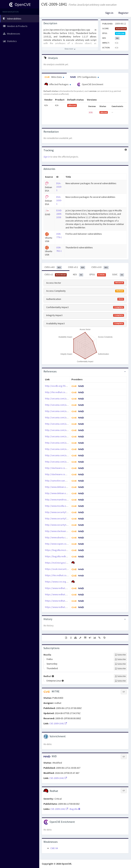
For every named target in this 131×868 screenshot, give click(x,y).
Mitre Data (54, 77)
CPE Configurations (85, 77)
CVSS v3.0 (100, 267)
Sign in (109, 13)
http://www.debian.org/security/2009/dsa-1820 (69, 487)
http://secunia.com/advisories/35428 (64, 411)
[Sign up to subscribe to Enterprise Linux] (120, 681)
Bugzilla (75, 809)
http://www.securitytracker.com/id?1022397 (67, 525)
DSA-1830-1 (59, 200)
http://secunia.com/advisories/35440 (64, 430)
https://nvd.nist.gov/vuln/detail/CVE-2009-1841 (69, 563)
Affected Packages (58, 84)
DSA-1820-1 (59, 187)
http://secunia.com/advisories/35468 (64, 436)
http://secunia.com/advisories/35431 (64, 417)
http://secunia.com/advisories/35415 (64, 405)
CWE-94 (54, 848)
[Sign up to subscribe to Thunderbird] (120, 668)
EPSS (98, 275)
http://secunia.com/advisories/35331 (64, 399)
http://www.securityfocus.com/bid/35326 (66, 512)
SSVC (118, 275)
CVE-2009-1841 (54, 4)
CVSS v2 (56, 275)
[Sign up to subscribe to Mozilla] (120, 655)
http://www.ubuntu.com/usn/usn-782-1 (64, 537)
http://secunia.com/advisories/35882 (64, 462)
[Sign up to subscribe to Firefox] (120, 659)
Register (123, 13)
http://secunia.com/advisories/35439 (64, 424)
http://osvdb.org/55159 (57, 386)
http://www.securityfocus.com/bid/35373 (66, 518)
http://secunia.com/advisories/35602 (64, 455)
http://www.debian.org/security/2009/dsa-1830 (69, 493)
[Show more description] (70, 49)
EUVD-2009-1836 (59, 214)
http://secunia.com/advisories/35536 (64, 443)
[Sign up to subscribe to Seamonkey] (120, 664)
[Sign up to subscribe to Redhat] (120, 676)
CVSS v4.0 (53, 267)
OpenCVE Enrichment (90, 84)
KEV (78, 275)
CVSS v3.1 (77, 267)
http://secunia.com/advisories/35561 (64, 449)
